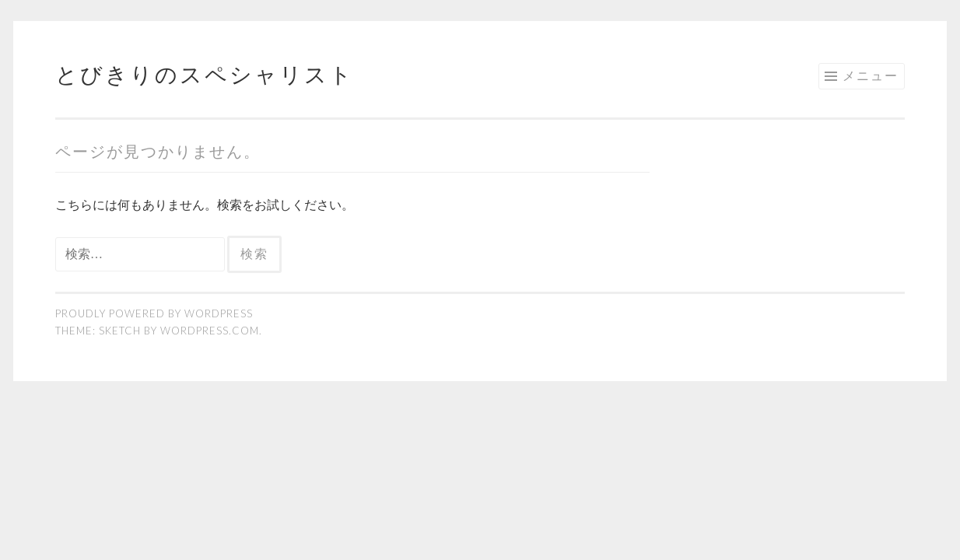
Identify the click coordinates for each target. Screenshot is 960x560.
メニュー (871, 75)
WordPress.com (210, 331)
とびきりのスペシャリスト (205, 74)
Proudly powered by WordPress (154, 313)
